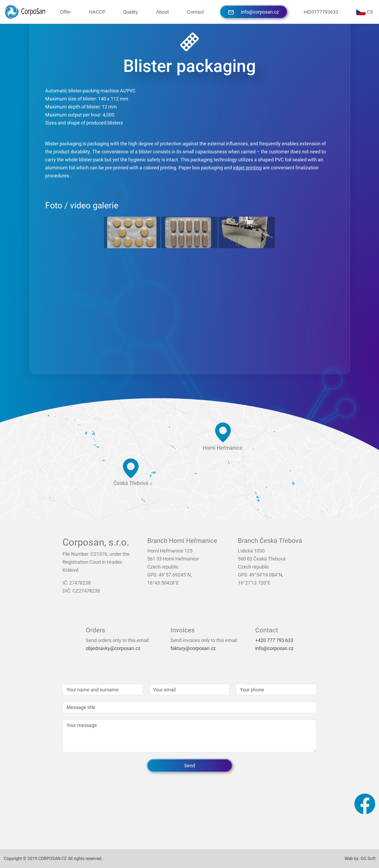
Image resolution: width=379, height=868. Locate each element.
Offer (65, 12)
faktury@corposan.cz (193, 648)
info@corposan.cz (254, 12)
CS (365, 12)
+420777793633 (321, 12)
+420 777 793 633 (274, 640)
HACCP (97, 12)
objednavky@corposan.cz (113, 648)
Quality (131, 12)
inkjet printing (247, 168)
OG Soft (368, 859)
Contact (196, 12)
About (163, 12)
